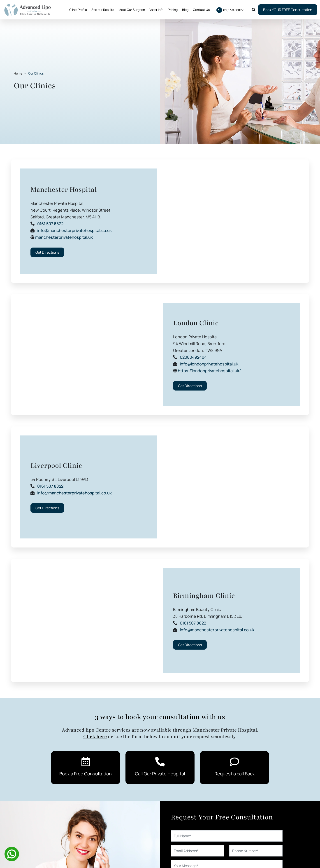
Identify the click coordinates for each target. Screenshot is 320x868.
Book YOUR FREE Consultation (288, 10)
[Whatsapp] (12, 854)
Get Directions (47, 252)
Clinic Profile (78, 10)
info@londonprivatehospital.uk (209, 364)
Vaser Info (156, 10)
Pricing (173, 10)
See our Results (103, 10)
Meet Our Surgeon (132, 10)
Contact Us (201, 10)
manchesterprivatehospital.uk (64, 237)
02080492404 (193, 357)
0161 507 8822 (50, 224)
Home (18, 73)
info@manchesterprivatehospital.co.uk (74, 230)
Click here (95, 737)
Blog (185, 10)
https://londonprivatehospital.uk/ (209, 371)
